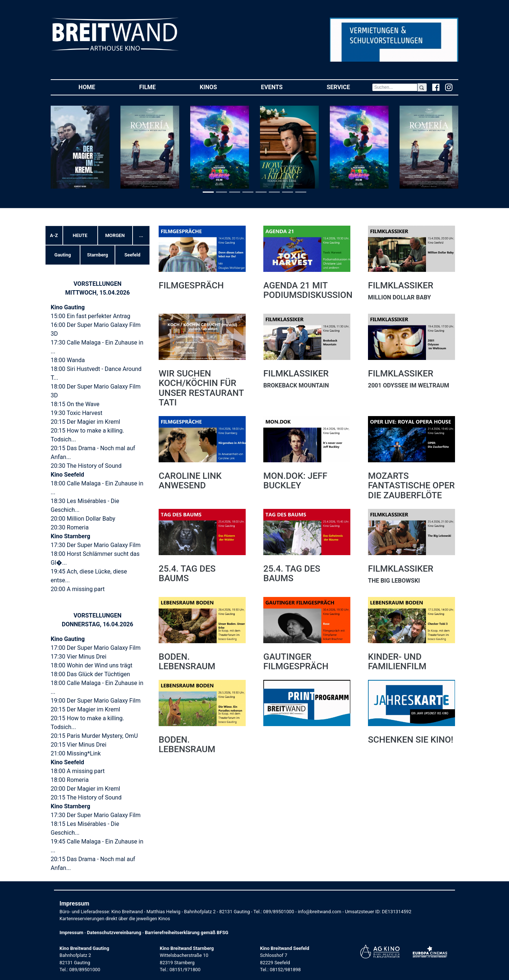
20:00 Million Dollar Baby (83, 519)
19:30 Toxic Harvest (77, 413)
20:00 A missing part (78, 589)
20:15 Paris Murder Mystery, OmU (94, 736)
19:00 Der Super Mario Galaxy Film (96, 701)
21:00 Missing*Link (76, 753)
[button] (57, 147)
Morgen (115, 235)
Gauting (63, 255)
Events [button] (283, 87)
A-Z (54, 235)
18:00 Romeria (70, 780)
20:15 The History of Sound (86, 797)
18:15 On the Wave (75, 404)
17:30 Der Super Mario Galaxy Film (96, 545)
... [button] (141, 235)
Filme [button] (158, 87)
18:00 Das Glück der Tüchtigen (90, 674)
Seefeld (133, 255)
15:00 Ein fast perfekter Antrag (91, 316)
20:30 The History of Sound (86, 466)
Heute (80, 235)
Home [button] (98, 87)
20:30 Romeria (70, 527)
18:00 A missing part (78, 771)
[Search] (395, 87)
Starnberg (98, 255)
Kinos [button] (219, 87)
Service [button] (349, 87)
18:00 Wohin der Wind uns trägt (91, 665)
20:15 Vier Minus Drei (79, 745)
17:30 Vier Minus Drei (79, 657)
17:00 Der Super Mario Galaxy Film (96, 648)
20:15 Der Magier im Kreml (85, 422)
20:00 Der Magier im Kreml (85, 789)
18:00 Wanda (68, 360)
